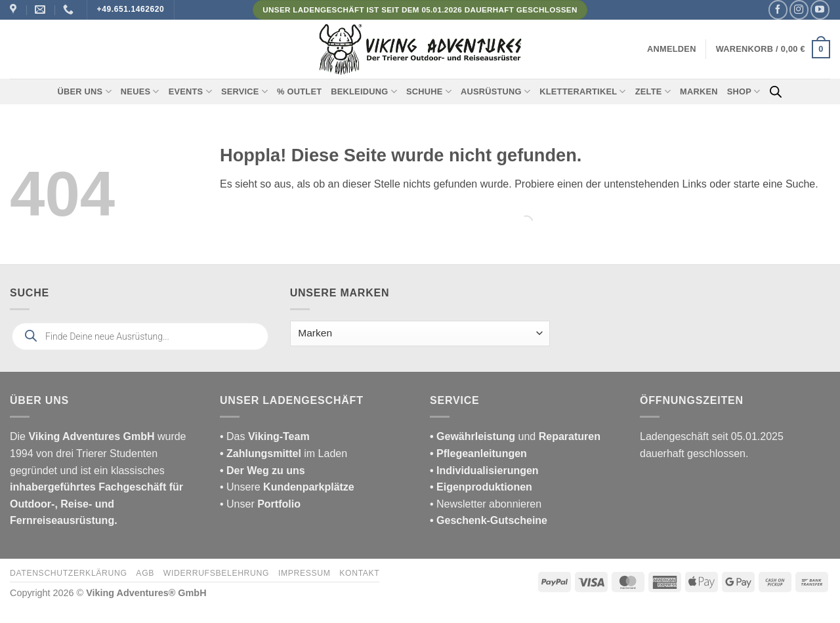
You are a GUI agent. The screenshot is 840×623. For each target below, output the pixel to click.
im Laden (283, 453)
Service (244, 91)
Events (190, 91)
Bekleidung (364, 91)
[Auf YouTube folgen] (820, 10)
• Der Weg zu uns (262, 471)
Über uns (85, 91)
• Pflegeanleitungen (478, 453)
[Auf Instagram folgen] (799, 10)
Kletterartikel (583, 91)
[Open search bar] (776, 92)
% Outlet (299, 91)
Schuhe (429, 91)
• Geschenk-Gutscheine (489, 520)
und (515, 436)
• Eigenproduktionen (481, 487)
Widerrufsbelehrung (216, 573)
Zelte (653, 91)
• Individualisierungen (484, 471)
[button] (672, 49)
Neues (140, 91)
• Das (265, 436)
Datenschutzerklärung (69, 573)
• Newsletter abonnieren (486, 504)
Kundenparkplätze (309, 487)
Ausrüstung (495, 91)
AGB (145, 573)
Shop (744, 91)
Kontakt (359, 573)
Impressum (304, 573)
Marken (699, 91)
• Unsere (241, 487)
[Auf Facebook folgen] (778, 10)
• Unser (260, 504)
